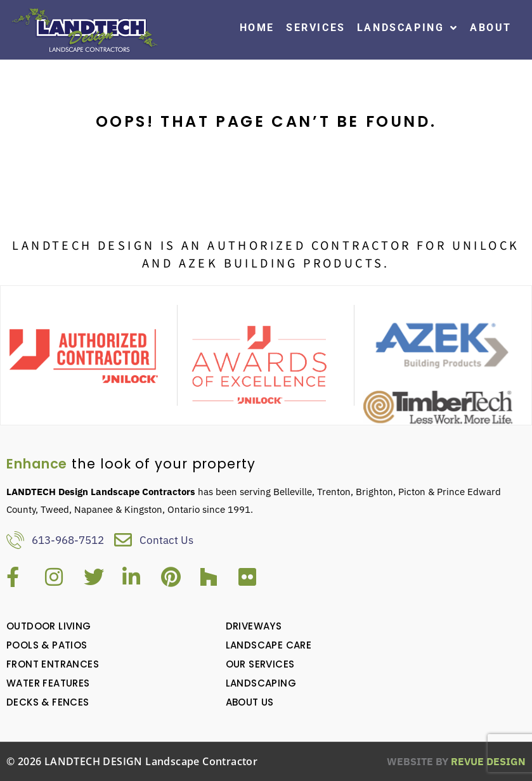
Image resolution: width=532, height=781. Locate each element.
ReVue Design (456, 761)
